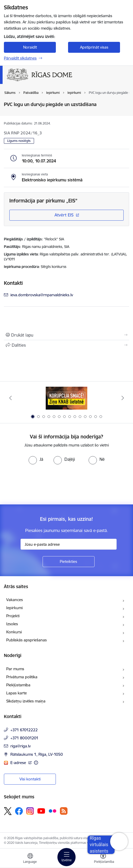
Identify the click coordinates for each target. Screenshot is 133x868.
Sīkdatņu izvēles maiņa (26, 701)
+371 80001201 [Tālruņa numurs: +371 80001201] (24, 738)
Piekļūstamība (18, 685)
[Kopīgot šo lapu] (66, 345)
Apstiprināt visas (94, 47)
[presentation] (43, 484)
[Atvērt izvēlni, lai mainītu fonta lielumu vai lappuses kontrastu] (103, 859)
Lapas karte (16, 693)
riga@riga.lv (21, 746)
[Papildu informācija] (36, 763)
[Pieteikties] (69, 562)
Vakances (15, 600)
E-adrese (19, 763)
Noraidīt (30, 47)
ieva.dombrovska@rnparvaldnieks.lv (42, 295)
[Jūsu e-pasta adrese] (69, 544)
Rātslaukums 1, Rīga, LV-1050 (37, 754)
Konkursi (14, 632)
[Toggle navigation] (66, 857)
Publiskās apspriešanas (26, 640)
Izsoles (12, 624)
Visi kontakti (30, 779)
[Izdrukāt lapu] (66, 335)
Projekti (13, 616)
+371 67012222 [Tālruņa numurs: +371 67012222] (24, 730)
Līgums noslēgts (19, 141)
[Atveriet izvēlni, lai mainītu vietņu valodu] (30, 859)
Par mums (15, 669)
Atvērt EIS (64, 215)
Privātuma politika (22, 677)
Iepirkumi (14, 608)
